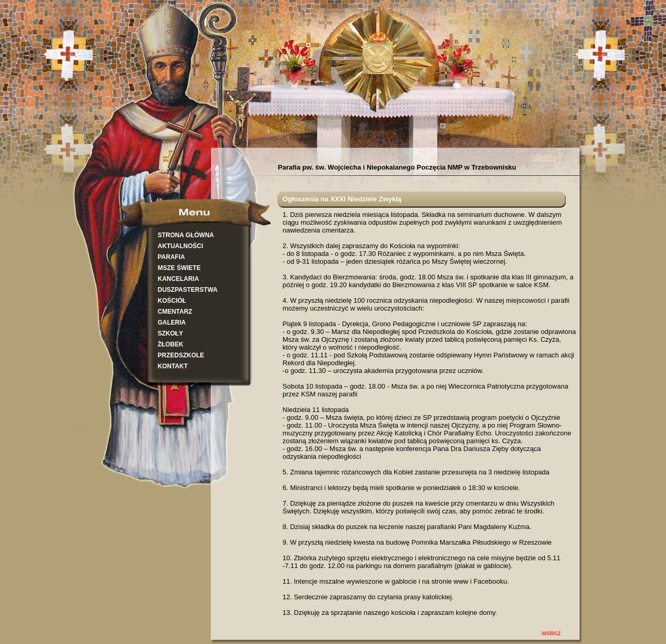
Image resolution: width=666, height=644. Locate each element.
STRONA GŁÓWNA (186, 235)
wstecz (551, 633)
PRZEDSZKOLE (181, 355)
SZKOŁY (170, 333)
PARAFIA (171, 257)
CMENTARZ (175, 312)
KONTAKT (173, 366)
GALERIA (172, 323)
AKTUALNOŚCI (180, 246)
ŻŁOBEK (170, 344)
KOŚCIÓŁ (172, 301)
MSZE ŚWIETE (179, 268)
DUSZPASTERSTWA (188, 290)
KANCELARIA (178, 279)
